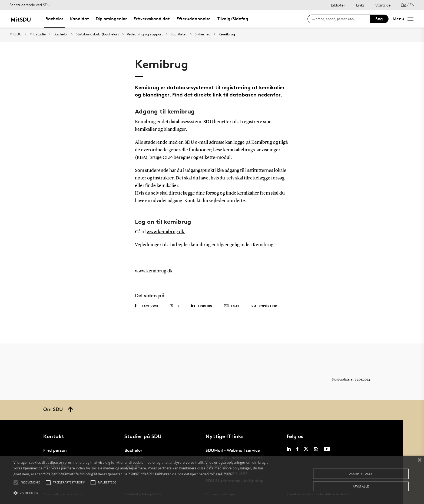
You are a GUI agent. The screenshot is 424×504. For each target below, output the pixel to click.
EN (412, 5)
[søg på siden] (341, 19)
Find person (55, 450)
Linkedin (202, 306)
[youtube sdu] (327, 449)
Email (232, 306)
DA (404, 5)
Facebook (147, 306)
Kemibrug (227, 34)
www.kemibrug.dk (166, 232)
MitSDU (16, 34)
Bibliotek (338, 5)
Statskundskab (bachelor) (97, 34)
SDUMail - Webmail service (233, 450)
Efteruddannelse (194, 19)
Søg (379, 19)
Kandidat (79, 19)
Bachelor (54, 19)
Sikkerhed (203, 34)
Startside (383, 5)
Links (360, 5)
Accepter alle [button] (361, 474)
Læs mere (224, 474)
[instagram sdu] (316, 449)
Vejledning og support (145, 34)
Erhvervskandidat (152, 19)
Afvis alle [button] (361, 486)
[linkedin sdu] (289, 449)
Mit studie (38, 34)
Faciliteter (179, 34)
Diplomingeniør (111, 19)
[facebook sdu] (297, 449)
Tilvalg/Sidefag (233, 19)
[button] (143, 493)
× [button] (419, 460)
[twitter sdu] (306, 449)
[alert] (212, 480)
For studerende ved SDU (30, 5)
